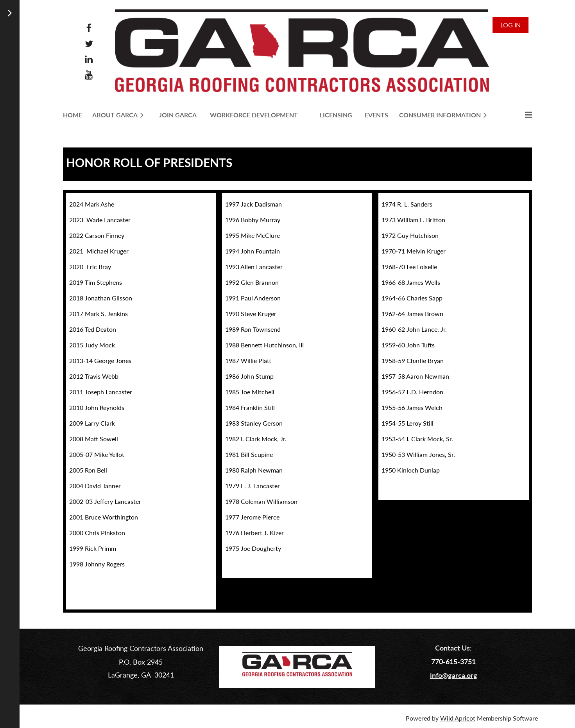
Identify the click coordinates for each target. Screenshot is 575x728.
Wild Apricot (458, 718)
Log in (511, 25)
